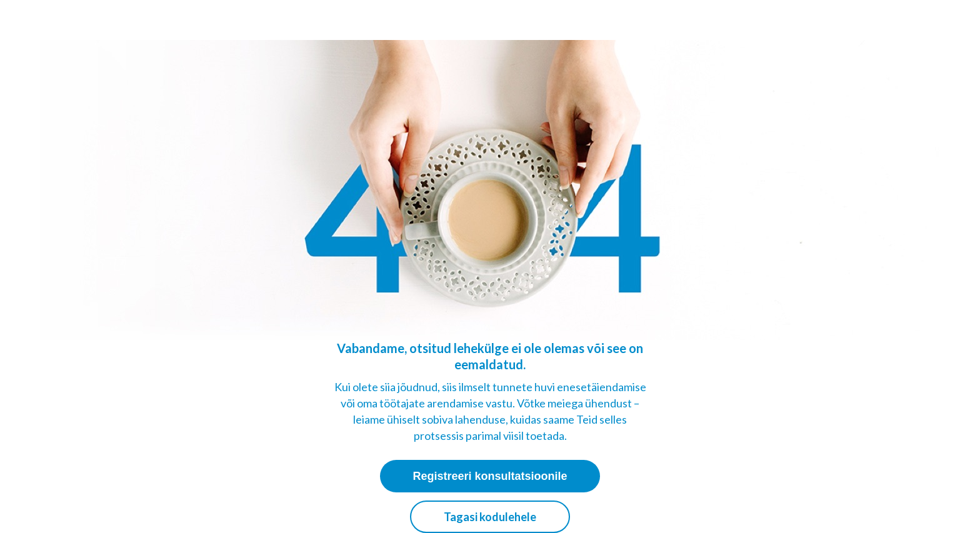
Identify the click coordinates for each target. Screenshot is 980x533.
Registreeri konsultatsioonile (490, 476)
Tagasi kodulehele (490, 517)
